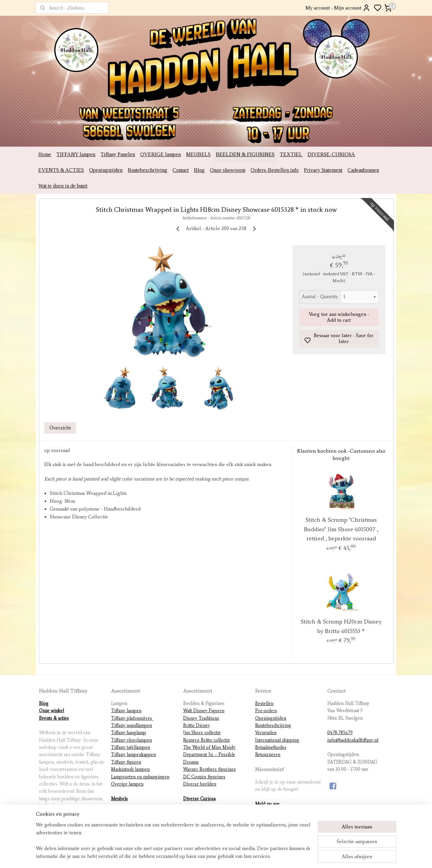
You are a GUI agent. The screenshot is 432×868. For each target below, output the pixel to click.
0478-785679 (340, 733)
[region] (173, 841)
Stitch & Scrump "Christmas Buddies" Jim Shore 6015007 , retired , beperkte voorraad (341, 529)
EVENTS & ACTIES (61, 170)
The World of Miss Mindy (209, 747)
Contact (181, 170)
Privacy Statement (323, 170)
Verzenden (266, 733)
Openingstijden (106, 170)
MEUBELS (198, 154)
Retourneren (268, 755)
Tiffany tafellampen (131, 747)
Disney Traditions (201, 718)
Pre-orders (266, 711)
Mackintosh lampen (130, 769)
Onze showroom (228, 170)
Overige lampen (127, 784)
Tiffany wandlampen (131, 725)
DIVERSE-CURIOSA (331, 154)
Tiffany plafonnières (132, 718)
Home (45, 154)
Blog (199, 170)
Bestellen (264, 704)
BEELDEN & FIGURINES (245, 154)
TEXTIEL (291, 154)
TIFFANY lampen (76, 154)
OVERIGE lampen (160, 154)
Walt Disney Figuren (204, 711)
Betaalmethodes (271, 747)
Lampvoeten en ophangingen (140, 777)
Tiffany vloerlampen (131, 740)
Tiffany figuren (126, 762)
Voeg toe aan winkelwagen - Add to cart (339, 317)
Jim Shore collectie (202, 733)
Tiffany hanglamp (129, 733)
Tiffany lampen (126, 711)
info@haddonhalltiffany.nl (353, 740)
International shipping (277, 740)
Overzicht (60, 428)
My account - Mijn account (338, 8)
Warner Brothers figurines (209, 769)
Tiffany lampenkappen (133, 755)
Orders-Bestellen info (275, 170)
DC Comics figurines (204, 777)
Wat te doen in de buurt (63, 186)
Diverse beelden (200, 784)
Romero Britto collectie (207, 740)
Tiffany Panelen (118, 154)
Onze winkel (51, 711)
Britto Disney (197, 725)
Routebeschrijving (148, 170)
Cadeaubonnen (363, 170)
